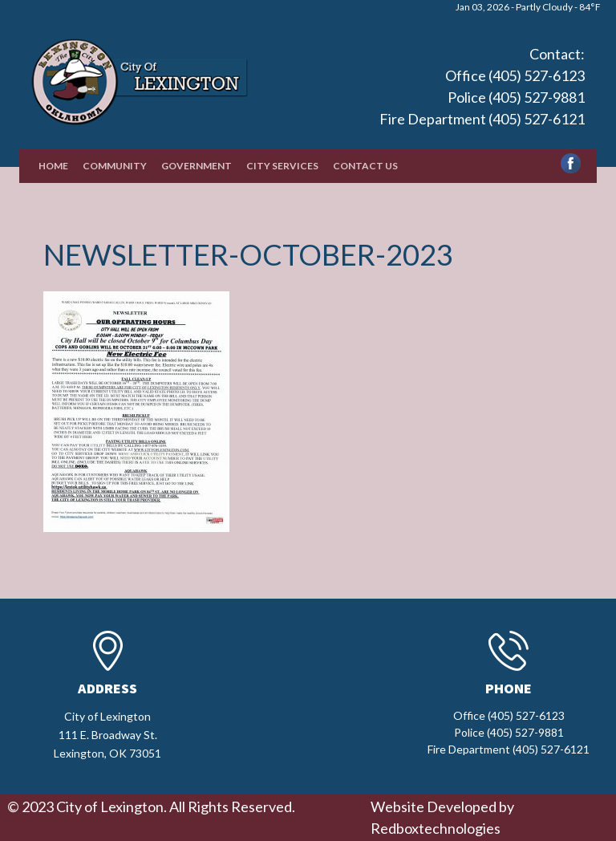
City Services (282, 166)
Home (53, 166)
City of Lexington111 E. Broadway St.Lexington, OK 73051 (107, 735)
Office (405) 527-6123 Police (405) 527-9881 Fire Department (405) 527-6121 (482, 97)
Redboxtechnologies (436, 828)
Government (197, 166)
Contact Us (365, 166)
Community (115, 166)
